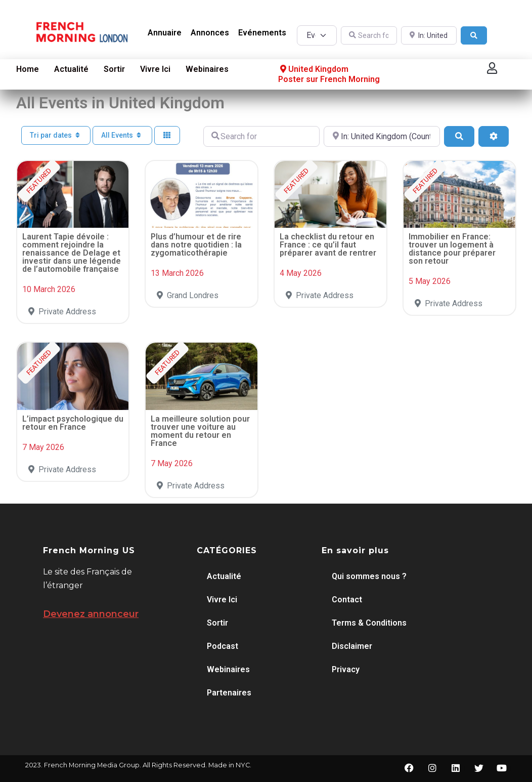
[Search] (474, 36)
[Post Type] (317, 35)
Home (28, 69)
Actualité (71, 69)
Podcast (223, 646)
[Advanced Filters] (494, 136)
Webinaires (207, 69)
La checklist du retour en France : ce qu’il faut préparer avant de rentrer (328, 245)
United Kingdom (313, 69)
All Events (122, 135)
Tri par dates (56, 135)
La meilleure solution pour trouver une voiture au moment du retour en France (200, 431)
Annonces (210, 33)
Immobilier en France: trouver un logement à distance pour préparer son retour (452, 249)
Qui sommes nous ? (369, 576)
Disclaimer (352, 646)
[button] (492, 68)
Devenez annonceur (91, 614)
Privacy (346, 669)
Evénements (262, 33)
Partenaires (229, 693)
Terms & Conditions (369, 623)
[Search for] (369, 36)
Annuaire (165, 33)
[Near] (429, 36)
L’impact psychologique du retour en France (73, 423)
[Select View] (167, 135)
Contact (347, 600)
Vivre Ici (155, 69)
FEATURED (39, 180)
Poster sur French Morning (329, 79)
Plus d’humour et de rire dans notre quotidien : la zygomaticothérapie (196, 245)
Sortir (114, 69)
